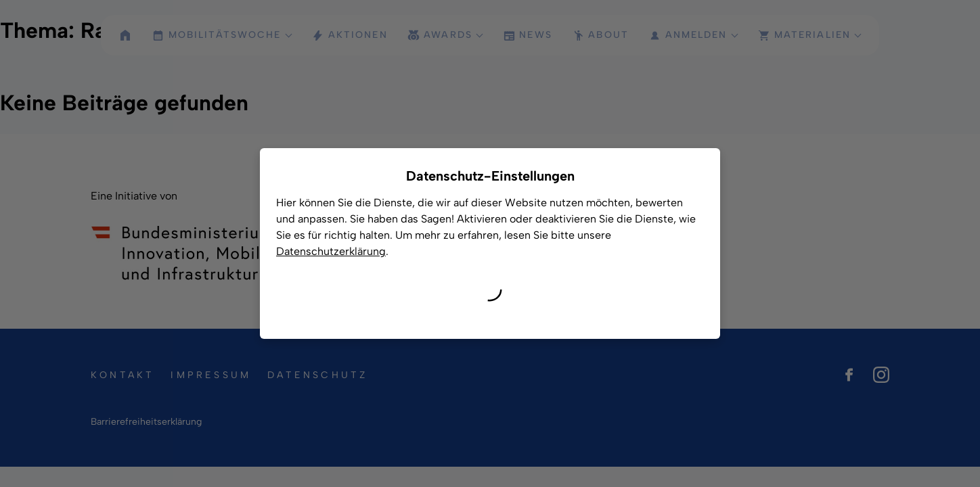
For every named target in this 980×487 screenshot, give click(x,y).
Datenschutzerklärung (331, 251)
